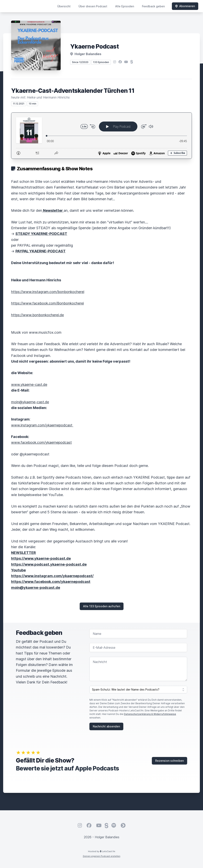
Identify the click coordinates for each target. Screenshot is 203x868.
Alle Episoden (125, 6)
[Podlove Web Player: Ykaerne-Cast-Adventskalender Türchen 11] (101, 136)
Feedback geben (153, 6)
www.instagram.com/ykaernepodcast (42, 425)
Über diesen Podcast (93, 6)
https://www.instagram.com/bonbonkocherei (48, 292)
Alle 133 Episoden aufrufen (102, 606)
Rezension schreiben (169, 761)
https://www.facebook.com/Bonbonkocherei (47, 303)
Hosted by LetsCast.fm (102, 851)
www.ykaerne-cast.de (29, 385)
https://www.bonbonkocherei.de (37, 315)
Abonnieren (185, 6)
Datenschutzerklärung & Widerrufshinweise (150, 714)
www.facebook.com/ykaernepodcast (41, 442)
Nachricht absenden (106, 726)
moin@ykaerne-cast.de (30, 402)
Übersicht (64, 6)
